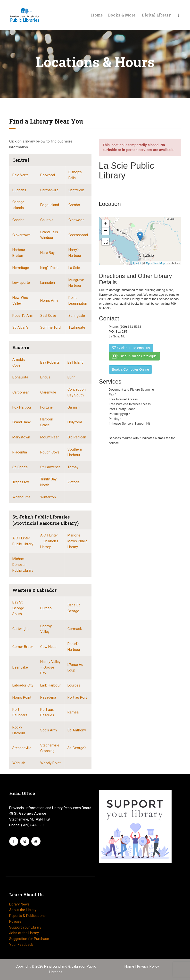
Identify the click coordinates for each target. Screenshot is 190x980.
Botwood (48, 175)
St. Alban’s (21, 327)
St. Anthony (77, 730)
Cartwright (21, 629)
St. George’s (77, 748)
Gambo (74, 205)
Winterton (48, 497)
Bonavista (20, 377)
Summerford (50, 327)
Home (130, 966)
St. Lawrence (50, 467)
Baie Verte (21, 175)
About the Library (23, 910)
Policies (15, 921)
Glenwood (76, 220)
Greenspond (78, 235)
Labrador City (23, 685)
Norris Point (22, 697)
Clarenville (48, 392)
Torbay (73, 467)
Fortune (46, 407)
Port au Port (77, 697)
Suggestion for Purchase (29, 939)
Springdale (77, 316)
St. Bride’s (20, 467)
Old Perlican (77, 437)
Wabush (19, 763)
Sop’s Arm (49, 730)
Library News (19, 904)
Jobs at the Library (24, 933)
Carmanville (49, 190)
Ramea (73, 712)
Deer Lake (20, 667)
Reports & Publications (27, 916)
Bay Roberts (50, 362)
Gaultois (47, 220)
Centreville (77, 190)
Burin (71, 377)
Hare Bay (47, 253)
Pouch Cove (50, 452)
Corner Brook (23, 647)
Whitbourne (21, 497)
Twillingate (77, 327)
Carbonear (21, 392)
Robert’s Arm (23, 316)
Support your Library (25, 927)
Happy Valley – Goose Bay (50, 668)
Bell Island (75, 362)
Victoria (74, 482)
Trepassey (21, 482)
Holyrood (75, 422)
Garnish (74, 407)
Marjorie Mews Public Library (77, 541)
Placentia (20, 452)
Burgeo (46, 608)
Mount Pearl (50, 437)
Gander (18, 220)
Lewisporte (21, 283)
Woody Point (50, 763)
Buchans (19, 190)
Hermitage (21, 268)
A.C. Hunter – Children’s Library (49, 541)
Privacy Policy (148, 966)
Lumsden (48, 283)
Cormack (75, 629)
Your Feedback (21, 945)
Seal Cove (48, 316)
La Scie (74, 268)
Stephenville (22, 748)
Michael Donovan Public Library (23, 565)
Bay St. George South (18, 608)
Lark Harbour (50, 685)
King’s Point (50, 268)
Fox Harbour (22, 407)
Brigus (45, 377)
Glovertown (21, 235)
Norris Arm (49, 301)
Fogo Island (50, 205)
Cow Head (48, 647)
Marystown (21, 437)
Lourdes (74, 685)
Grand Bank (21, 422)
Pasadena (48, 697)
